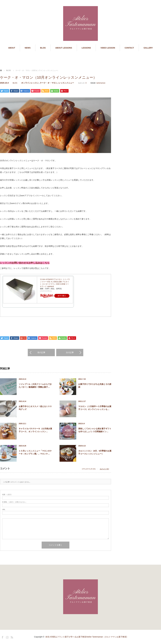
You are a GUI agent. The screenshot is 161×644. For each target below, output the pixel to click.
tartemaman (101, 83)
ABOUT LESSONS (64, 48)
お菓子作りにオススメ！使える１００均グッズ (35, 408)
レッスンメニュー (66, 83)
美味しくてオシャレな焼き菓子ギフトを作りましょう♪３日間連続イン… (95, 430)
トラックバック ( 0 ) (89, 469)
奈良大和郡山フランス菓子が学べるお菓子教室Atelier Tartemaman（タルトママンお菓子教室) (86, 637)
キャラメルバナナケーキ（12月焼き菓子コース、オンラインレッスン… (35, 430)
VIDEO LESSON (108, 48)
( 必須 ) (7, 495)
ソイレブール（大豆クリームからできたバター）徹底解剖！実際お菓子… (35, 386)
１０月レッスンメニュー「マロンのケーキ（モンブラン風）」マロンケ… (35, 453)
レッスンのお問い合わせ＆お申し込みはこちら (25, 263)
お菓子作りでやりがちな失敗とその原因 (95, 386)
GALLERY (148, 48)
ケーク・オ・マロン (49, 83)
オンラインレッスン (30, 83)
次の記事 (70, 353)
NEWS (28, 48)
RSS (12, 637)
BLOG (43, 48)
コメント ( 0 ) (104, 469)
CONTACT (129, 48)
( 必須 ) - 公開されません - (14, 502)
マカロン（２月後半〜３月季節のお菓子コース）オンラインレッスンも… (95, 408)
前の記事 (41, 353)
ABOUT (12, 48)
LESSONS (86, 48)
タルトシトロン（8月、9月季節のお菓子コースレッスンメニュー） (95, 453)
